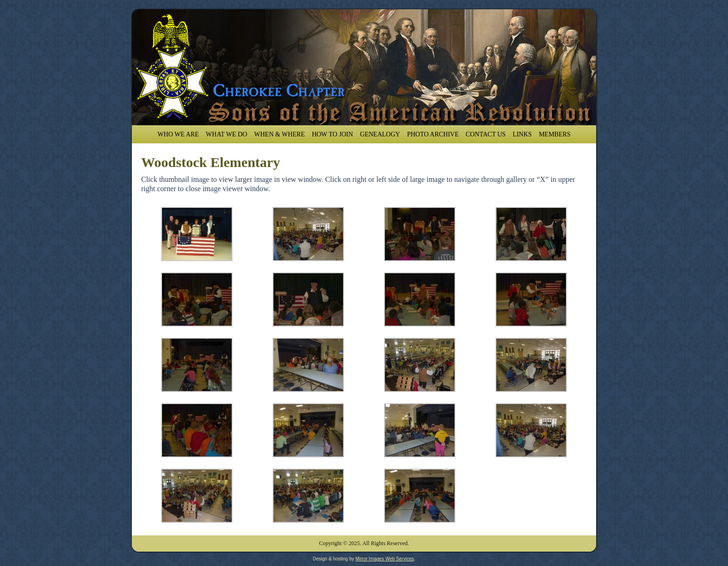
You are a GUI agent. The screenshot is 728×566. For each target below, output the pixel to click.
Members (554, 134)
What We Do (226, 134)
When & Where (279, 134)
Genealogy (380, 134)
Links (522, 134)
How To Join (333, 134)
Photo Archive (433, 134)
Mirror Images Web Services (384, 559)
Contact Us (486, 134)
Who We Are (178, 134)
